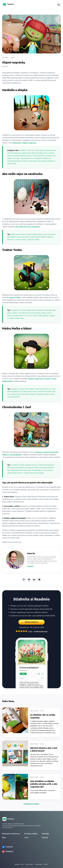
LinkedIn (30, 566)
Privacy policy (29, 864)
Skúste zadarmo (31, 623)
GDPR (46, 864)
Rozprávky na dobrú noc (11, 834)
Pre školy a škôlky (31, 834)
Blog (4, 838)
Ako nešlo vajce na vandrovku (27, 227)
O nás (26, 838)
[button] (59, 5)
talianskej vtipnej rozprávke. (24, 143)
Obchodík (45, 834)
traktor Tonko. (15, 297)
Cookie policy (39, 864)
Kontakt (45, 838)
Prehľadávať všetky (31, 804)
